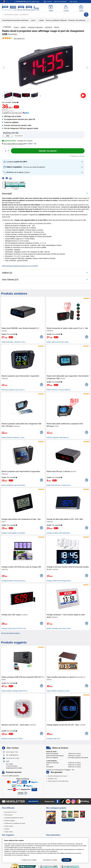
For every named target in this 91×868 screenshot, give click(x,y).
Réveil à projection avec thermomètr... (14, 485)
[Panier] (81, 8)
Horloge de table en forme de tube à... (14, 581)
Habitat (41, 20)
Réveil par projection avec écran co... (14, 390)
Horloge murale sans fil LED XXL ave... (14, 628)
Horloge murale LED (53, 739)
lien (41, 848)
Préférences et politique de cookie (15, 823)
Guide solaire (9, 832)
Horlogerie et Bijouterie (35, 27)
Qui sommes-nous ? (11, 812)
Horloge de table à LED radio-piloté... (59, 533)
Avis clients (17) (10, 280)
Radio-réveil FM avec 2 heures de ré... (59, 485)
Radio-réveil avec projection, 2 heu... (13, 437)
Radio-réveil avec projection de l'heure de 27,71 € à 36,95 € (20, 266)
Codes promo (9, 826)
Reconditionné (80, 20)
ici (28, 855)
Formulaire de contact (13, 758)
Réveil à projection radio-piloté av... (58, 437)
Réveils (56, 27)
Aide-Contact (73, 2)
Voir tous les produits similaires (10, 633)
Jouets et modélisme (52, 20)
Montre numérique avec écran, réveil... (59, 628)
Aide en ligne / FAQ (12, 752)
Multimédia (25, 20)
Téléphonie (63, 20)
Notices (7, 829)
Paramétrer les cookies (50, 860)
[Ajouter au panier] (48, 151)
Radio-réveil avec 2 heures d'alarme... (59, 390)
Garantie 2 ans (52, 779)
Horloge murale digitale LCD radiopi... (14, 533)
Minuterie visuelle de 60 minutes (12, 739)
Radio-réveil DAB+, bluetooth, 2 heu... (14, 342)
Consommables (16, 20)
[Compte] (66, 8)
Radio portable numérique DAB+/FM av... (15, 691)
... (88, 20)
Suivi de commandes (60, 2)
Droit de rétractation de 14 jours (58, 776)
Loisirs (33, 20)
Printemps (72, 20)
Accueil (16, 27)
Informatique (6, 20)
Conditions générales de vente (14, 818)
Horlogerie (48, 27)
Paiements (11, 776)
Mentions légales (10, 821)
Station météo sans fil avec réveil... (58, 342)
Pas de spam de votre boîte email (58, 781)
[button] (14, 144)
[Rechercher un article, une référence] (45, 15)
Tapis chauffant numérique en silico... (59, 691)
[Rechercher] (86, 15)
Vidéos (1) (7, 273)
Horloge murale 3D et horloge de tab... (59, 581)
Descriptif (7, 194)
